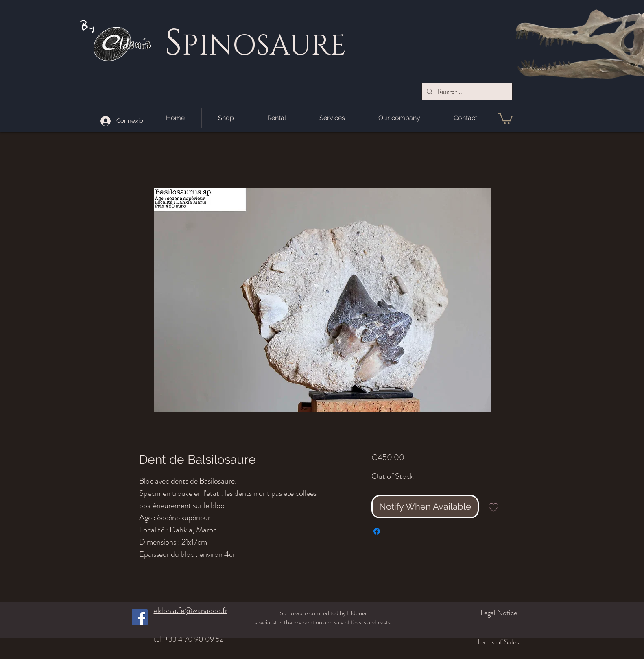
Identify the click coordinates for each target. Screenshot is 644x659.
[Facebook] (140, 617)
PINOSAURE (264, 46)
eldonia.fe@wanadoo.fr (191, 610)
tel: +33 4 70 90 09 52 (189, 639)
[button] (505, 118)
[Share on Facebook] (377, 531)
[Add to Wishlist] (494, 507)
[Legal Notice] (474, 613)
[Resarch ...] (466, 92)
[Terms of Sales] (470, 642)
